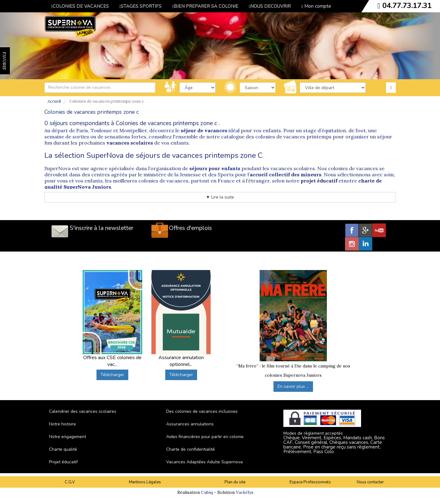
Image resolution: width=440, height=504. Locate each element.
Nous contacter (370, 482)
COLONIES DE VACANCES (80, 6)
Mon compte (316, 6)
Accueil (54, 101)
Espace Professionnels (310, 482)
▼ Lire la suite (220, 197)
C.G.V (70, 482)
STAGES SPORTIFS (140, 6)
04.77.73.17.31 (407, 6)
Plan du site (235, 482)
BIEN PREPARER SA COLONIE (205, 6)
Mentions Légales (145, 482)
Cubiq (207, 492)
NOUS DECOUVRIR (270, 6)
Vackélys (245, 492)
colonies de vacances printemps (293, 137)
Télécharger (112, 375)
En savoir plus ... (293, 386)
